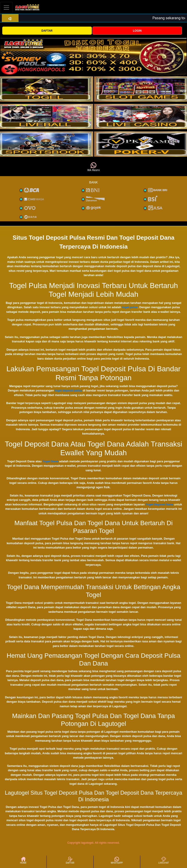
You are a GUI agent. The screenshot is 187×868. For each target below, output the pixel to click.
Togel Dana (50, 461)
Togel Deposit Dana (159, 504)
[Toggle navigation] (6, 7)
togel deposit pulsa (68, 390)
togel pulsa (130, 307)
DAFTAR (47, 31)
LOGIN (137, 31)
